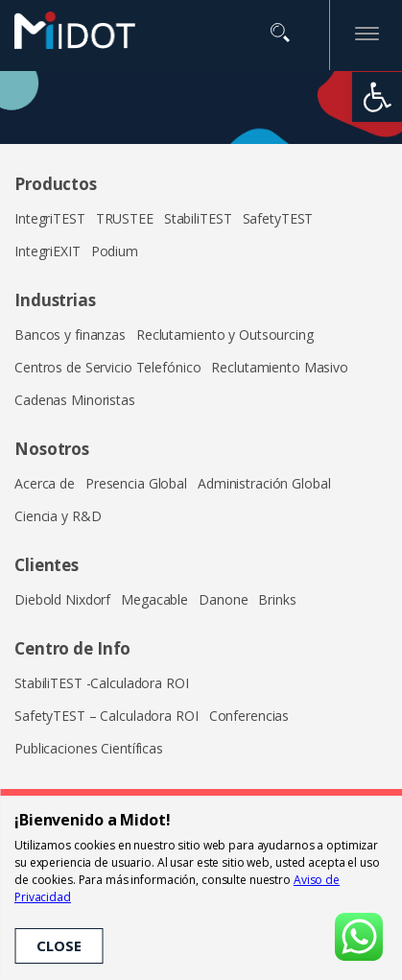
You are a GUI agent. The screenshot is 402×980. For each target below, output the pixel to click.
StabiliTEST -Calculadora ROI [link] (102, 683)
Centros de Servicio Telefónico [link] (107, 367)
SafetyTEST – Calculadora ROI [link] (106, 716)
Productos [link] (56, 184)
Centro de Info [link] (72, 648)
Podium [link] (115, 251)
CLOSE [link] (59, 945)
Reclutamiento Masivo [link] (280, 367)
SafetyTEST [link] (278, 218)
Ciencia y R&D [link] (58, 516)
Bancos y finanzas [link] (70, 335)
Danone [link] (223, 599)
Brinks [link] (277, 599)
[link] (377, 97)
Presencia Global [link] (136, 483)
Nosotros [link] (52, 449)
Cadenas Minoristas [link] (75, 400)
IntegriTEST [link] (50, 218)
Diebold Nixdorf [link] (62, 599)
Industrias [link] (55, 300)
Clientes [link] (47, 565)
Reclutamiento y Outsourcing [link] (225, 335)
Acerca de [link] (45, 483)
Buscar (280, 33)
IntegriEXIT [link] (47, 251)
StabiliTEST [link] (198, 218)
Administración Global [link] (264, 483)
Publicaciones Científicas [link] (89, 748)
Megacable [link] (154, 599)
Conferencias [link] (249, 716)
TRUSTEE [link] (125, 218)
